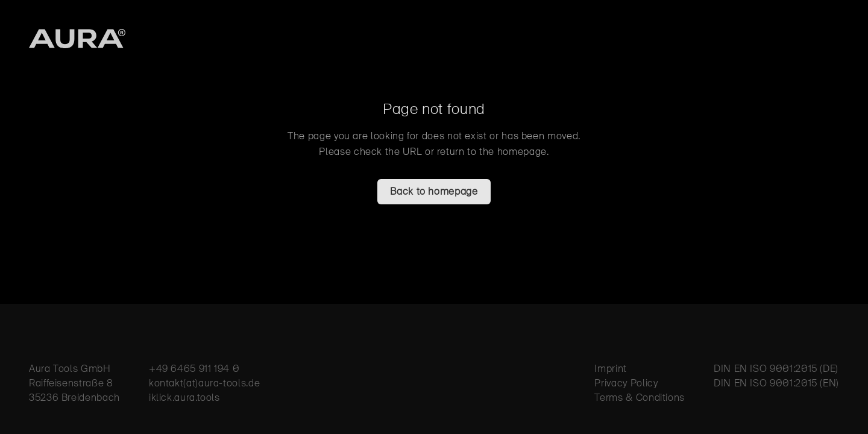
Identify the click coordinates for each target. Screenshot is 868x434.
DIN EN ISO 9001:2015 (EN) (776, 383)
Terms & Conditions (640, 398)
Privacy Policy (626, 383)
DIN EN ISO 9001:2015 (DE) (776, 369)
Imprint (610, 369)
